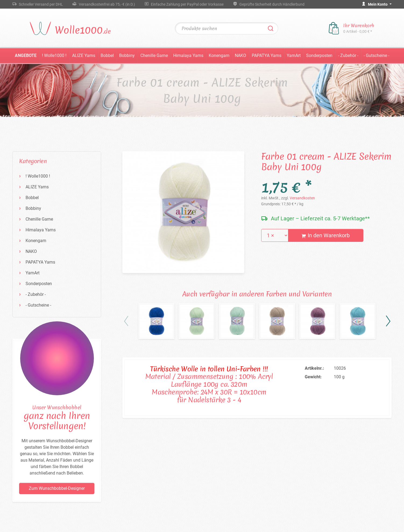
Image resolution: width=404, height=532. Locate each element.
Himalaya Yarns (188, 55)
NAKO (240, 55)
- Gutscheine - (376, 55)
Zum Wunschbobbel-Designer (57, 488)
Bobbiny (127, 55)
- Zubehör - (348, 55)
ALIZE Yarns (84, 55)
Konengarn (219, 55)
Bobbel (107, 55)
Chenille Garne (154, 55)
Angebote (26, 55)
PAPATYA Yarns (267, 55)
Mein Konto (378, 4)
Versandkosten (302, 198)
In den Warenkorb (326, 235)
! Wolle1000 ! (54, 55)
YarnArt (294, 55)
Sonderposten (319, 55)
